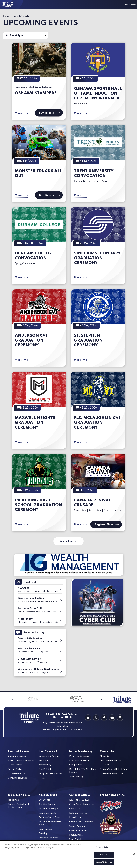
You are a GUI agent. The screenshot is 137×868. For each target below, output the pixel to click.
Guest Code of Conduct (111, 762)
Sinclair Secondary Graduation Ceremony (97, 258)
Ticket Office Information (21, 762)
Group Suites (76, 767)
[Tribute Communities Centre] (12, 4)
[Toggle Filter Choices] (26, 36)
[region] (68, 854)
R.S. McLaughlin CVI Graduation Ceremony (97, 423)
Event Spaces (45, 833)
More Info (22, 113)
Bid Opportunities (78, 817)
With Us (80, 797)
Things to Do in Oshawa (50, 776)
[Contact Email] (88, 718)
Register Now (106, 524)
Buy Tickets (49, 113)
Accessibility (45, 767)
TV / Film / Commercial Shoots (50, 827)
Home (6, 16)
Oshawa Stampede (36, 93)
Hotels (42, 780)
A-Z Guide (43, 762)
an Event (48, 797)
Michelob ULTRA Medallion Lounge (83, 773)
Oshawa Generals (17, 776)
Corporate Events (47, 817)
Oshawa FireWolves (18, 780)
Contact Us (75, 813)
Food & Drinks (46, 771)
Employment (76, 839)
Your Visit (48, 751)
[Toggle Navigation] (130, 5)
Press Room (75, 821)
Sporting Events (47, 808)
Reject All (104, 855)
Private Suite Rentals (80, 762)
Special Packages (16, 771)
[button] (5, 699)
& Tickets (19, 751)
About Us (104, 758)
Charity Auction (77, 830)
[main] (68, 350)
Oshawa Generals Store (111, 776)
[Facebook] (104, 718)
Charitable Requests (79, 835)
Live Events (44, 804)
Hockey (19, 797)
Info (107, 751)
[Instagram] (120, 718)
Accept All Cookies (104, 862)
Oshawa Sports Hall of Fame (114, 771)
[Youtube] (112, 718)
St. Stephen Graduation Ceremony (88, 340)
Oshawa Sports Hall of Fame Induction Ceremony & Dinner (98, 94)
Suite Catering (76, 778)
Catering (81, 751)
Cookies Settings (104, 847)
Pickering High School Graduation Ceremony (38, 505)
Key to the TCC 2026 (79, 804)
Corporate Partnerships (81, 826)
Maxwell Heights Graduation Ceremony (35, 423)
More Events (68, 541)
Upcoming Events (17, 758)
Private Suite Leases (79, 758)
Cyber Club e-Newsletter (82, 808)
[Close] (134, 854)
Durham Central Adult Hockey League (19, 810)
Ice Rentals (14, 804)
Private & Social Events (50, 821)
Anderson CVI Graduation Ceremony (31, 340)
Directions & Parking (49, 758)
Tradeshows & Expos (49, 813)
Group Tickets (15, 767)
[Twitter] (96, 718)
